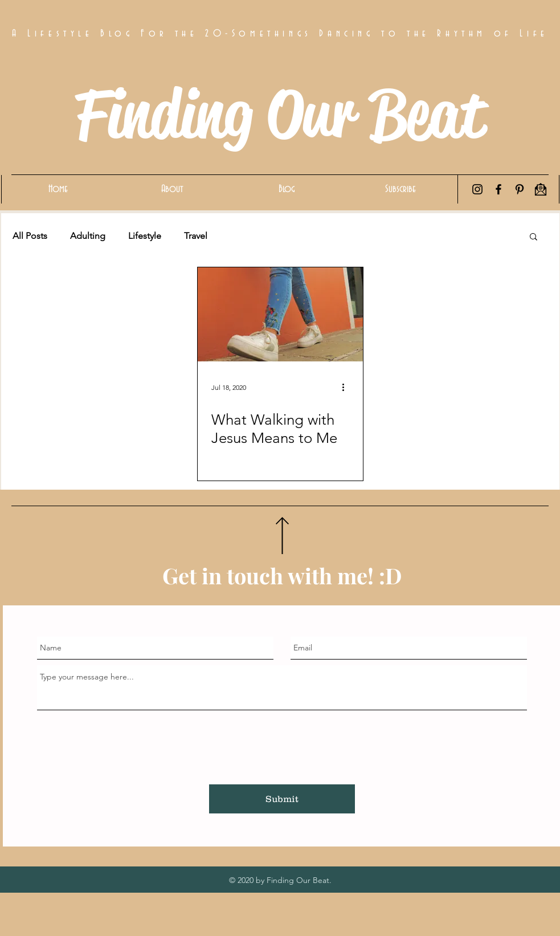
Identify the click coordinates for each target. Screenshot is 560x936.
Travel (196, 236)
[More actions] (348, 387)
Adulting (88, 236)
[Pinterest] (520, 189)
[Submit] (282, 799)
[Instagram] (477, 189)
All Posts (30, 236)
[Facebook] (498, 189)
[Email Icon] (541, 189)
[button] (534, 237)
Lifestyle (145, 236)
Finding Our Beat (280, 114)
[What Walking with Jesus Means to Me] (280, 314)
